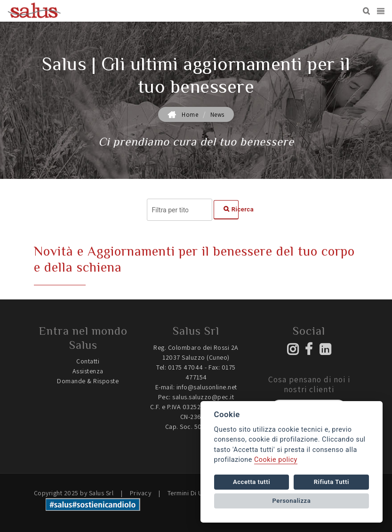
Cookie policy (276, 460)
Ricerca (231, 209)
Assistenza (88, 371)
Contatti (88, 361)
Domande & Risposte (88, 381)
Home (190, 115)
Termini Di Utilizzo (194, 493)
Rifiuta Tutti (332, 482)
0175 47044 (186, 367)
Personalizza (292, 501)
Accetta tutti (252, 482)
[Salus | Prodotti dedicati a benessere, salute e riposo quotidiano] (34, 11)
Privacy (141, 493)
